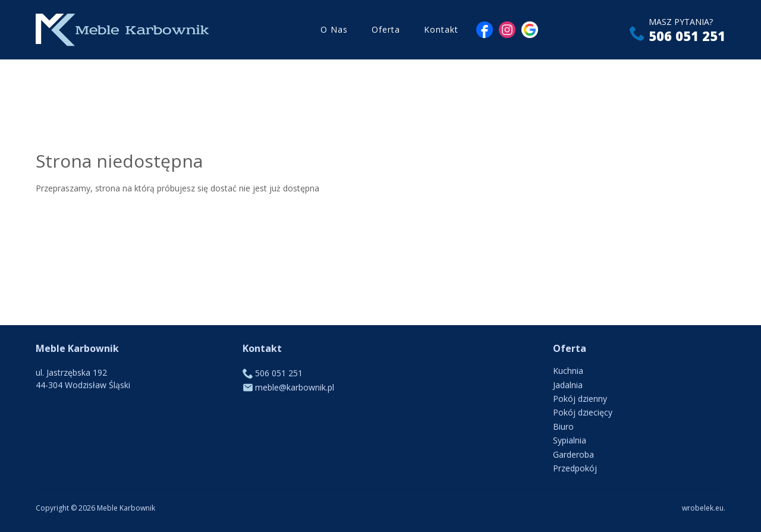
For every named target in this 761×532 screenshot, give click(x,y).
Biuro (563, 426)
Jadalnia (568, 385)
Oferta (386, 29)
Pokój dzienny (580, 399)
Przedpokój (575, 468)
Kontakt (441, 29)
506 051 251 (687, 36)
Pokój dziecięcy (583, 412)
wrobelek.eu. (704, 508)
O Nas (334, 29)
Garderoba (573, 454)
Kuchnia (568, 371)
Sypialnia (570, 440)
